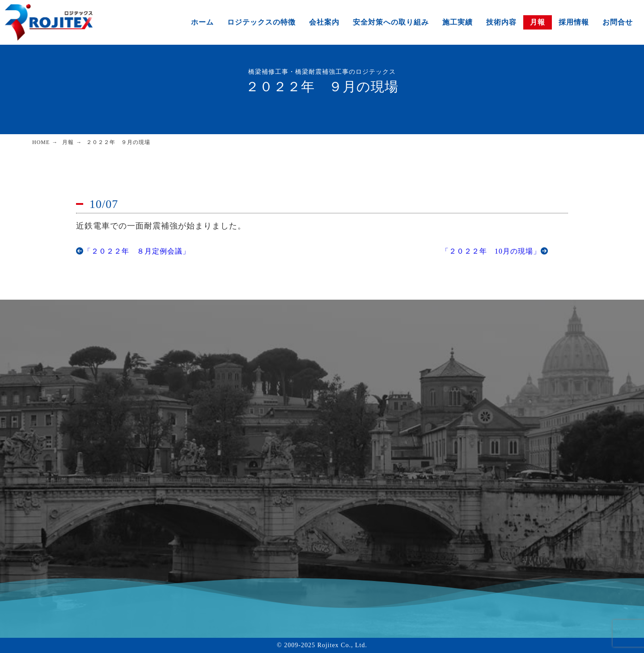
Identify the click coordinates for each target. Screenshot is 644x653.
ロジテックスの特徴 (261, 22)
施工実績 (458, 22)
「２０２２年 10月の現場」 (495, 251)
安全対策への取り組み (391, 22)
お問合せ (618, 22)
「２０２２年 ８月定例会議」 (133, 251)
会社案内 (324, 22)
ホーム (202, 22)
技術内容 (501, 22)
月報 (538, 22)
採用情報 (574, 22)
